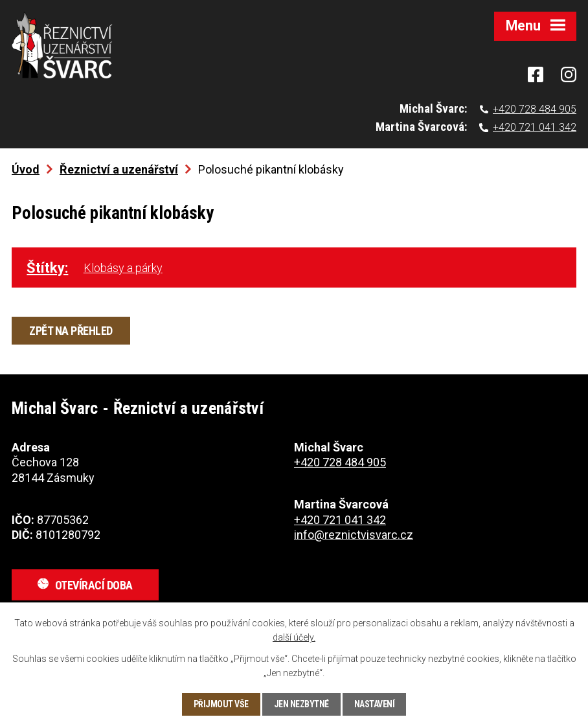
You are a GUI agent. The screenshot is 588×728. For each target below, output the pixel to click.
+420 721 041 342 (535, 127)
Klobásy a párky (123, 268)
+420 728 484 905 (535, 109)
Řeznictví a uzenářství (119, 169)
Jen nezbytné (301, 704)
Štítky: (47, 268)
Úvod (26, 169)
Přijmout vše (221, 704)
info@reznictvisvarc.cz (354, 535)
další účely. (294, 637)
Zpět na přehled (71, 331)
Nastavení (375, 704)
